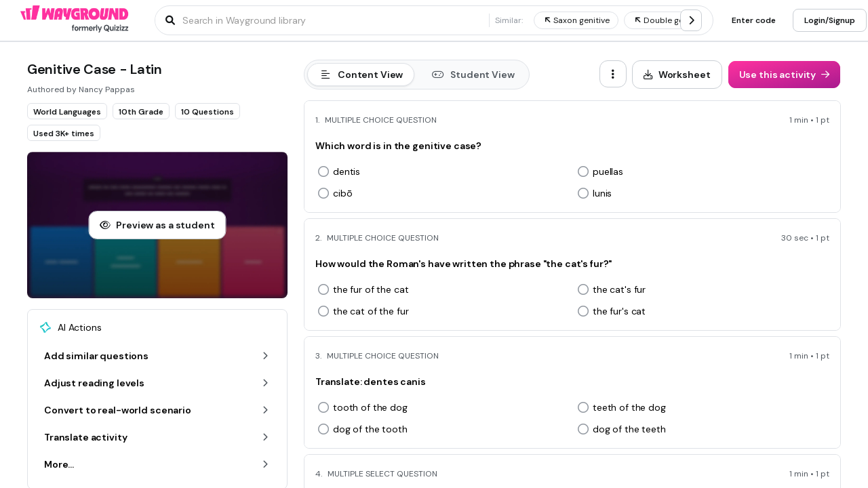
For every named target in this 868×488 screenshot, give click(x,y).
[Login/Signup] (830, 20)
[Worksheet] (677, 75)
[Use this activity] (785, 75)
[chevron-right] (691, 20)
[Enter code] (754, 20)
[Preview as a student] (157, 225)
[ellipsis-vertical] (613, 74)
